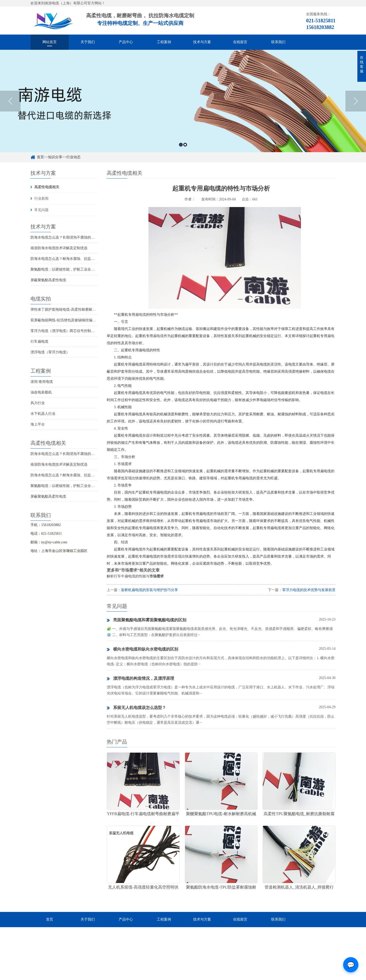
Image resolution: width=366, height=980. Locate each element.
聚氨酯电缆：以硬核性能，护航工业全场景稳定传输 (71, 269)
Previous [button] (10, 109)
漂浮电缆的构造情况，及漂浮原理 (140, 679)
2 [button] (185, 152)
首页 (50, 919)
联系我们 (278, 42)
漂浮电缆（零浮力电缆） (50, 352)
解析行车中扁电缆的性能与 (135, 576)
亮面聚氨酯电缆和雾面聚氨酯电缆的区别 (147, 620)
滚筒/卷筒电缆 (42, 382)
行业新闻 (41, 199)
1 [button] (181, 152)
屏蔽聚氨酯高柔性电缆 (48, 280)
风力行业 (38, 403)
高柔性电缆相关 (47, 187)
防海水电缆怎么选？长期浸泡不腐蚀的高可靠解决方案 (73, 237)
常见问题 (41, 210)
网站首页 (50, 42)
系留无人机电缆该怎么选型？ (136, 708)
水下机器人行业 (43, 414)
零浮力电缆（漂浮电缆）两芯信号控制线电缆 (66, 331)
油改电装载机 (41, 392)
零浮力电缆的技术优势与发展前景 (309, 590)
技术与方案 (202, 42)
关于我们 (88, 42)
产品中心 (126, 42)
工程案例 (164, 42)
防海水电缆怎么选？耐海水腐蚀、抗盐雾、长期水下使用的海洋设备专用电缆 (91, 259)
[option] (183, 109)
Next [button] (356, 109)
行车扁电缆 (39, 342)
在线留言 (240, 42)
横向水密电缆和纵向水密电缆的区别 (142, 650)
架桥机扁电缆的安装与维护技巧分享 (149, 590)
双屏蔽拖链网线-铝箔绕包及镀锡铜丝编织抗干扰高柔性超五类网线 (83, 320)
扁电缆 (141, 315)
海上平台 (38, 424)
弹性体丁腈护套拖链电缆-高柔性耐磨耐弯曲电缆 (68, 310)
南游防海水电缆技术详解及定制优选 (59, 248)
